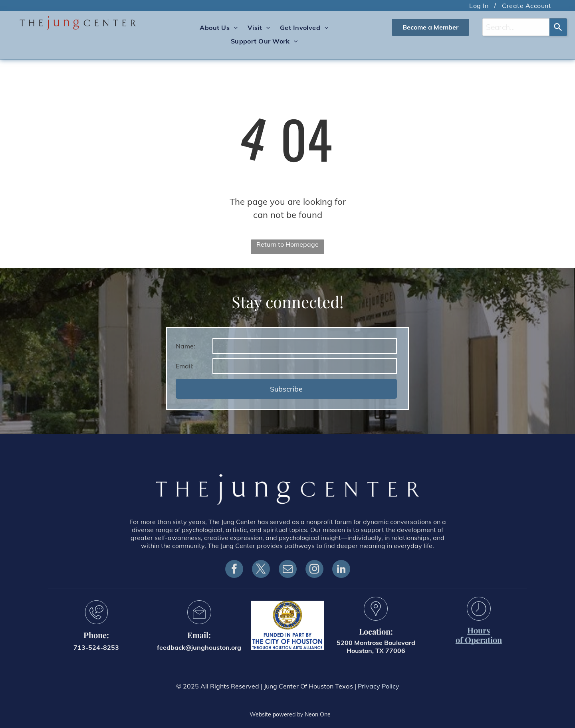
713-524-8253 (96, 647)
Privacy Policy (379, 686)
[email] (288, 570)
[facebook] (234, 570)
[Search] (558, 27)
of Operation (479, 640)
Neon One (318, 714)
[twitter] (261, 570)
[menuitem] (480, 6)
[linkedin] (341, 570)
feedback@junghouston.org (199, 647)
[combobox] (516, 27)
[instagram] (314, 570)
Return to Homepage (287, 244)
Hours (479, 630)
